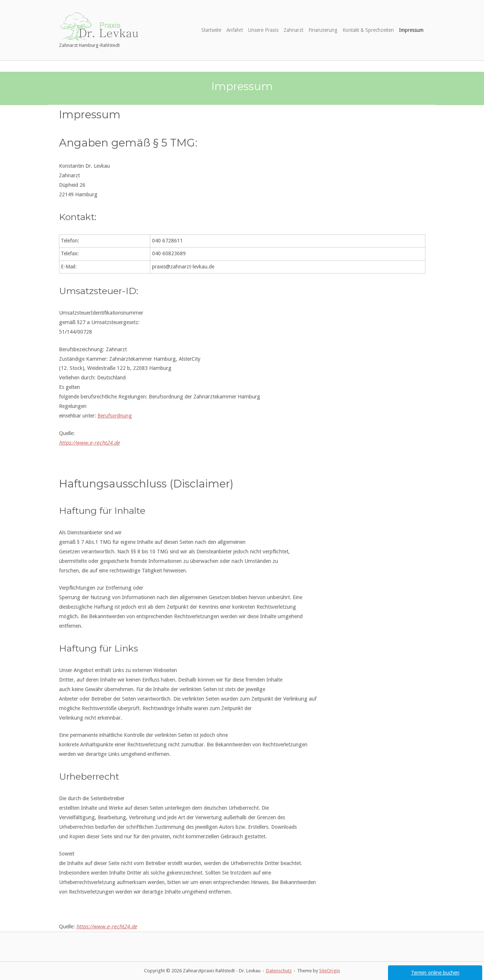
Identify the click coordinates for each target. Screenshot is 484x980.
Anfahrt (235, 30)
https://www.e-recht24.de (89, 443)
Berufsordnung (115, 416)
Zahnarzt (293, 30)
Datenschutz (279, 971)
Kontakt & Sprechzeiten (368, 30)
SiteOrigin (330, 971)
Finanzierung (323, 30)
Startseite (211, 30)
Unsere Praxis (263, 30)
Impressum (411, 30)
